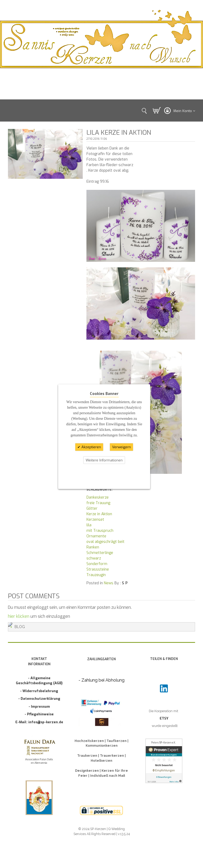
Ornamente (96, 536)
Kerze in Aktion (99, 514)
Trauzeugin (96, 575)
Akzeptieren (91, 447)
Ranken (93, 547)
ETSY (164, 718)
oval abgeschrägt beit (105, 542)
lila (89, 525)
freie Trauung (98, 503)
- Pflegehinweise (39, 714)
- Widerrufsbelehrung (39, 691)
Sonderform (97, 564)
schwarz (94, 558)
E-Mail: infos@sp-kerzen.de (39, 722)
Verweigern (121, 447)
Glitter (92, 508)
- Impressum (39, 707)
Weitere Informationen (104, 460)
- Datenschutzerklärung (39, 699)
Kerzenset (95, 520)
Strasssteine (98, 569)
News (109, 583)
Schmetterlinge (100, 553)
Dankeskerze (98, 497)
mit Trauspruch (100, 531)
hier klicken (19, 616)
